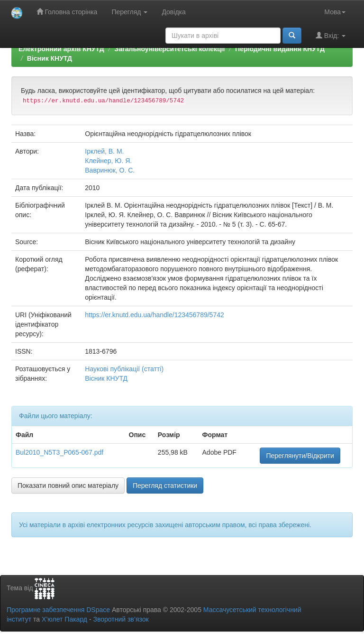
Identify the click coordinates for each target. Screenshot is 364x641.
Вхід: (331, 35)
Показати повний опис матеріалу (68, 485)
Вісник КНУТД (50, 58)
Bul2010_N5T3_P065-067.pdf (59, 452)
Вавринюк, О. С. (110, 170)
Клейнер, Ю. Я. (108, 161)
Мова (335, 12)
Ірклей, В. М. (104, 151)
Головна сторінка (67, 12)
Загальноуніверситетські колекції (169, 49)
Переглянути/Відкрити (300, 456)
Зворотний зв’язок (121, 619)
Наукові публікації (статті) (124, 369)
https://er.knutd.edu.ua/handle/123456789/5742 (154, 315)
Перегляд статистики (165, 485)
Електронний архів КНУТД (61, 49)
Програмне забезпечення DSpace (58, 610)
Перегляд (129, 12)
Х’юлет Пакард (64, 619)
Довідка (173, 12)
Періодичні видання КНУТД (280, 49)
